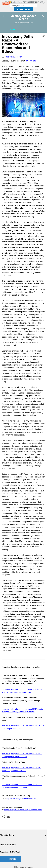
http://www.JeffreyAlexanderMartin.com (22, 799)
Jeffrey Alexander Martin (24, 17)
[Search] (43, 16)
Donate (13, 859)
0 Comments (31, 61)
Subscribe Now (24, 9)
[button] (23, 6)
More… (14, 29)
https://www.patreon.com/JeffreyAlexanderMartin (23, 810)
